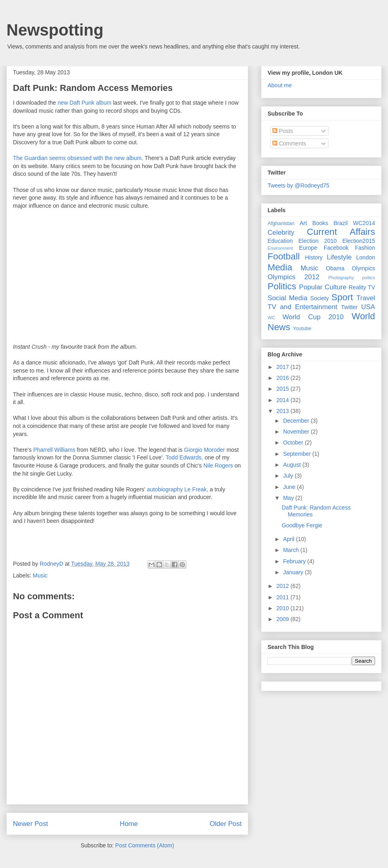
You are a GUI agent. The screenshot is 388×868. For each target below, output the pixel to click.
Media (280, 267)
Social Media (288, 298)
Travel (366, 298)
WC (271, 318)
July (289, 476)
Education (280, 241)
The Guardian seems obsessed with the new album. (78, 158)
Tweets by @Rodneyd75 (298, 185)
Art (304, 223)
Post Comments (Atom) (144, 845)
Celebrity (281, 233)
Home (129, 824)
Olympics (363, 268)
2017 (284, 367)
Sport (342, 297)
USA (368, 307)
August (292, 465)
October (294, 442)
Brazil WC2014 (354, 223)
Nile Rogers (218, 466)
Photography (341, 278)
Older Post (226, 824)
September (297, 454)
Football (284, 256)
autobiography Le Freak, (177, 489)
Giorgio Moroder (204, 450)
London (366, 257)
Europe (308, 248)
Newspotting (55, 30)
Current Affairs (341, 232)
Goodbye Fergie (302, 525)
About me (280, 85)
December (297, 421)
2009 (284, 619)
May (289, 498)
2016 (284, 378)
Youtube (302, 329)
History (314, 257)
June (290, 487)
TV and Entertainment (302, 307)
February (295, 561)
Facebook (336, 248)
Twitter (349, 307)
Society (320, 298)
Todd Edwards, (185, 457)
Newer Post (31, 824)
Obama (335, 268)
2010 (284, 608)
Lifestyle (339, 257)
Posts (283, 131)
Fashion (365, 248)
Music (40, 575)
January (294, 572)
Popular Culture (323, 287)
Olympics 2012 (293, 277)
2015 (284, 389)
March (292, 550)
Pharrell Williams (54, 450)
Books (320, 223)
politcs (369, 278)
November (297, 432)
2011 (284, 597)
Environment (280, 248)
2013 (284, 411)
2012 (284, 586)
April (289, 539)
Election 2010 (317, 241)
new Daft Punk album (84, 103)
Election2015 (359, 241)
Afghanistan (281, 223)
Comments (289, 143)
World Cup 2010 (313, 317)
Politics (282, 286)
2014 (284, 400)
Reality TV (362, 287)
